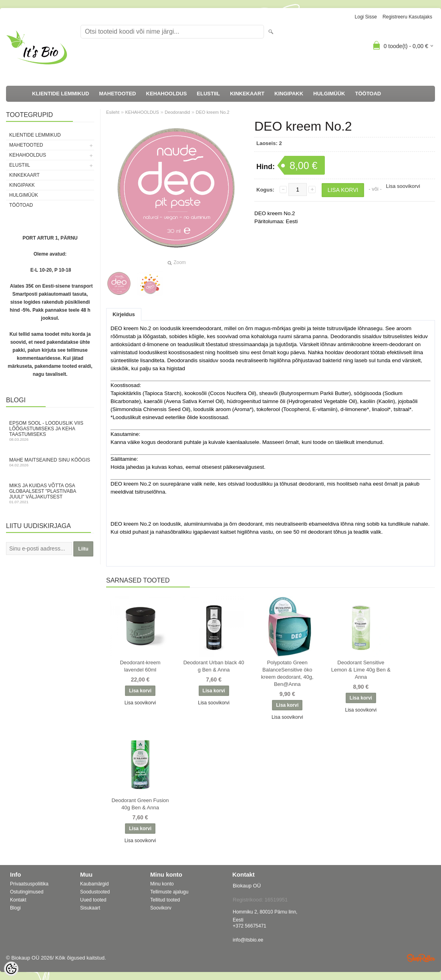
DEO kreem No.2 (213, 112)
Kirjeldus (124, 314)
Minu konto (162, 884)
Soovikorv (161, 908)
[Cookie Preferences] (11, 969)
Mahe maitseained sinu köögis (50, 462)
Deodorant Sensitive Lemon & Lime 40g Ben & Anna (361, 670)
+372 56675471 (250, 926)
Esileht (113, 112)
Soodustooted (95, 892)
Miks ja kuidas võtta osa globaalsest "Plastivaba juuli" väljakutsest (50, 493)
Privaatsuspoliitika (29, 884)
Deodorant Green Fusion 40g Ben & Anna (140, 804)
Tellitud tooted (165, 900)
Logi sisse (366, 17)
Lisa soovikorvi (403, 186)
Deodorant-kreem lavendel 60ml (140, 666)
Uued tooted (93, 900)
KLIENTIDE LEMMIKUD (60, 94)
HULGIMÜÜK (329, 94)
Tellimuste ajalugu (169, 892)
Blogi (15, 908)
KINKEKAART (247, 94)
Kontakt (18, 900)
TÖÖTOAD (368, 94)
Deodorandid (177, 112)
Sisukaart (90, 908)
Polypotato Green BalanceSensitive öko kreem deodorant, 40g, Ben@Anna (287, 673)
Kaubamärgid (94, 884)
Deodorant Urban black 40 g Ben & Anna (214, 666)
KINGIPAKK (289, 94)
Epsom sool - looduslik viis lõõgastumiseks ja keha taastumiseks (50, 431)
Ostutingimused (27, 892)
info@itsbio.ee (248, 940)
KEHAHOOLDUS (167, 94)
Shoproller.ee (421, 958)
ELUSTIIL (208, 94)
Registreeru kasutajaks (407, 17)
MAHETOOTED (117, 94)
